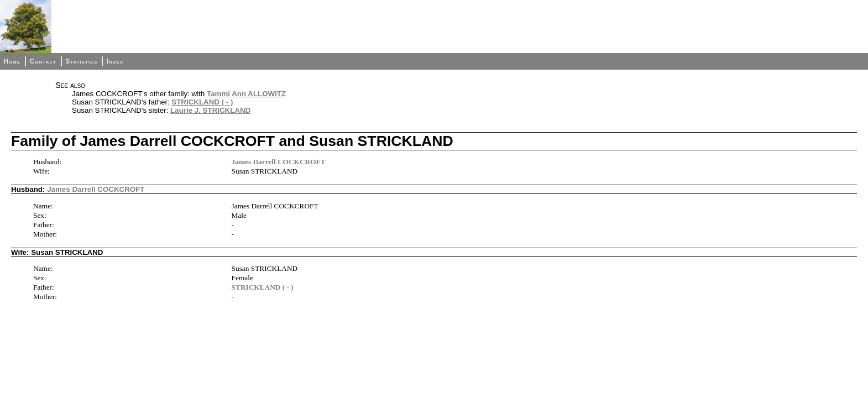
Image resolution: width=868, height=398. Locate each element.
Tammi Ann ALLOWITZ (246, 94)
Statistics (81, 61)
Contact (43, 61)
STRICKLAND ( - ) (202, 102)
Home (12, 61)
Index (115, 61)
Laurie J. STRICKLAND (210, 110)
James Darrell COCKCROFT (279, 162)
